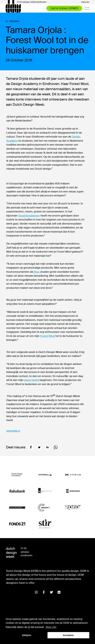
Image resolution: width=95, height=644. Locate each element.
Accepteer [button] (68, 635)
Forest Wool (47, 336)
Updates (12, 21)
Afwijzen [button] (27, 635)
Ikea (37, 272)
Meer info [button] (51, 627)
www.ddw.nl (13, 431)
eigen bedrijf (32, 380)
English (85, 2)
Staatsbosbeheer (29, 216)
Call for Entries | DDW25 (64, 8)
